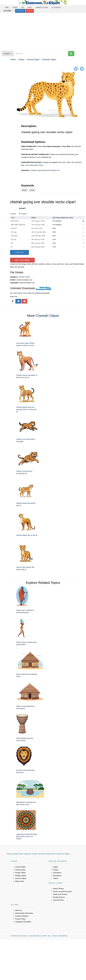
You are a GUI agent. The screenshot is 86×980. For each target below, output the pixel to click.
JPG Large (14, 232)
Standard (24, 214)
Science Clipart (21, 878)
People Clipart (20, 873)
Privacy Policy (20, 919)
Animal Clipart (33, 60)
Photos (56, 870)
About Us (19, 910)
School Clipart (20, 867)
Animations (57, 873)
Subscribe (20, 11)
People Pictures (59, 897)
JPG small (13, 240)
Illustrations (57, 876)
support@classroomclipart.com (48, 170)
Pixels (34, 218)
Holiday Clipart (21, 876)
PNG (23, 8)
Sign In (30, 11)
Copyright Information (23, 922)
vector (32, 190)
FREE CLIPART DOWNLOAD (18, 225)
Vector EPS (14, 228)
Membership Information (24, 913)
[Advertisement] (43, 31)
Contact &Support (22, 916)
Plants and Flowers (60, 894)
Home (7, 8)
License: (13, 214)
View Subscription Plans (34, 165)
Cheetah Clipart (49, 60)
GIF (12, 247)
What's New (20, 881)
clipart (24, 190)
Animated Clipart (42, 8)
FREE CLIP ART (15, 221)
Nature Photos (58, 889)
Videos (56, 878)
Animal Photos (58, 900)
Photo (30, 8)
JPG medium (14, 236)
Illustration (56, 8)
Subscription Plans (20, 293)
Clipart (15, 8)
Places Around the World (62, 891)
